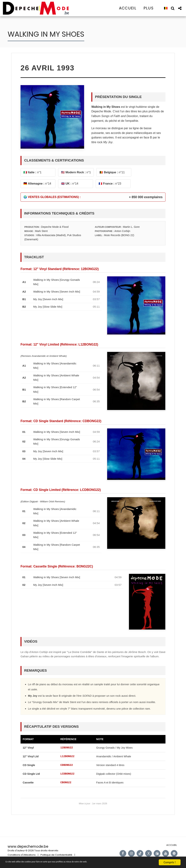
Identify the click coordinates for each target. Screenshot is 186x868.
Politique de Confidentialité (56, 855)
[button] (173, 8)
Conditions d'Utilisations (22, 855)
